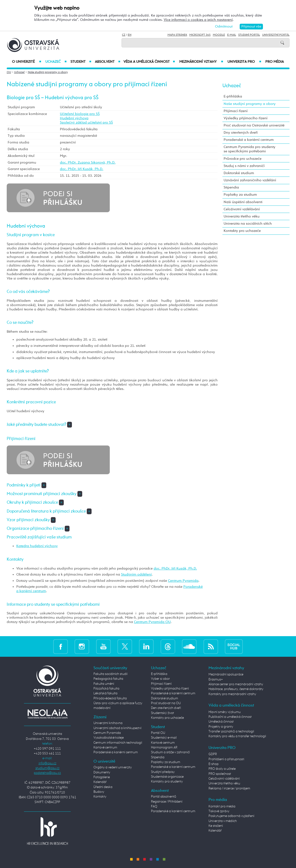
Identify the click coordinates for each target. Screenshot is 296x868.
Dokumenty (102, 772)
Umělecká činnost (221, 722)
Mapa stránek (177, 35)
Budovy (99, 792)
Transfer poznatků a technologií (231, 731)
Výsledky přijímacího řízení (246, 118)
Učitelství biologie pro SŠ (80, 114)
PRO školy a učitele (222, 769)
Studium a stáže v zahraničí (170, 752)
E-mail (232, 35)
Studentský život (163, 713)
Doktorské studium (239, 173)
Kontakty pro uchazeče (242, 231)
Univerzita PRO (244, 62)
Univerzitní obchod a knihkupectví (117, 728)
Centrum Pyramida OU (152, 622)
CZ (124, 35)
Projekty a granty (221, 727)
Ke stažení (216, 826)
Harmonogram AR (164, 748)
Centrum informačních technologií (118, 743)
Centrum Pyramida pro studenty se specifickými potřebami (250, 149)
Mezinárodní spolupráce (226, 674)
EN (130, 35)
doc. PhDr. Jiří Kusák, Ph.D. (82, 169)
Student (81, 62)
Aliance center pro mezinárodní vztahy (236, 684)
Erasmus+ (216, 680)
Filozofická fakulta (106, 689)
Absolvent (108, 62)
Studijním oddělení (136, 574)
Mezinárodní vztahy (201, 62)
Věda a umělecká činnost (149, 62)
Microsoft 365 (200, 35)
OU (9, 72)
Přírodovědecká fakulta (110, 698)
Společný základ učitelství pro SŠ (86, 123)
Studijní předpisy (163, 772)
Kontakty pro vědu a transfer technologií (237, 736)
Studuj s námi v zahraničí (244, 166)
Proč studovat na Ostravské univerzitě (254, 125)
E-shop (214, 764)
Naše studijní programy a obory (48, 72)
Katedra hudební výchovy (37, 546)
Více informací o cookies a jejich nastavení (198, 20)
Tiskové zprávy (219, 811)
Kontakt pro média (222, 806)
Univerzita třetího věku (242, 216)
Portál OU (158, 733)
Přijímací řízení (236, 111)
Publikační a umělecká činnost (230, 717)
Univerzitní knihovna (108, 723)
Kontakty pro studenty (167, 782)
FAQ (154, 806)
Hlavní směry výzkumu (225, 712)
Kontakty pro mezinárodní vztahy (232, 694)
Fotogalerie (102, 777)
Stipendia (231, 187)
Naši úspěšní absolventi (243, 202)
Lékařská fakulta (105, 693)
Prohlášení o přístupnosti (226, 759)
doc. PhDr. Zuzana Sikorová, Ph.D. (88, 163)
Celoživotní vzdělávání (242, 209)
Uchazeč (56, 62)
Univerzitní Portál (276, 35)
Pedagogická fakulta (108, 679)
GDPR (213, 754)
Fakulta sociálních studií (110, 674)
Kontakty (100, 797)
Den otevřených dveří (166, 708)
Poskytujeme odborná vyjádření (231, 816)
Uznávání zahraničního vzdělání (250, 180)
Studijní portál (249, 35)
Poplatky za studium (240, 195)
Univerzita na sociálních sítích (248, 224)
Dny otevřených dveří (241, 133)
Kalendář (100, 782)
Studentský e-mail (164, 738)
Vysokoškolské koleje (109, 738)
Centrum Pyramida (183, 581)
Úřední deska (103, 787)
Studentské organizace (167, 777)
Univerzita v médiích (223, 821)
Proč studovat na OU (166, 703)
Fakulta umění (104, 684)
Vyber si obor (160, 679)
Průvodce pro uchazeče (243, 159)
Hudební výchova (74, 118)
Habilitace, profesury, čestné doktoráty (236, 689)
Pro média (275, 62)
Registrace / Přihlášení (167, 802)
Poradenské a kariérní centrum (249, 140)
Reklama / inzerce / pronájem (229, 788)
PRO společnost (220, 774)
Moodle (219, 35)
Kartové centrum (105, 748)
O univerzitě (27, 62)
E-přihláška (233, 96)
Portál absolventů (164, 797)
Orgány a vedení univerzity (113, 767)
